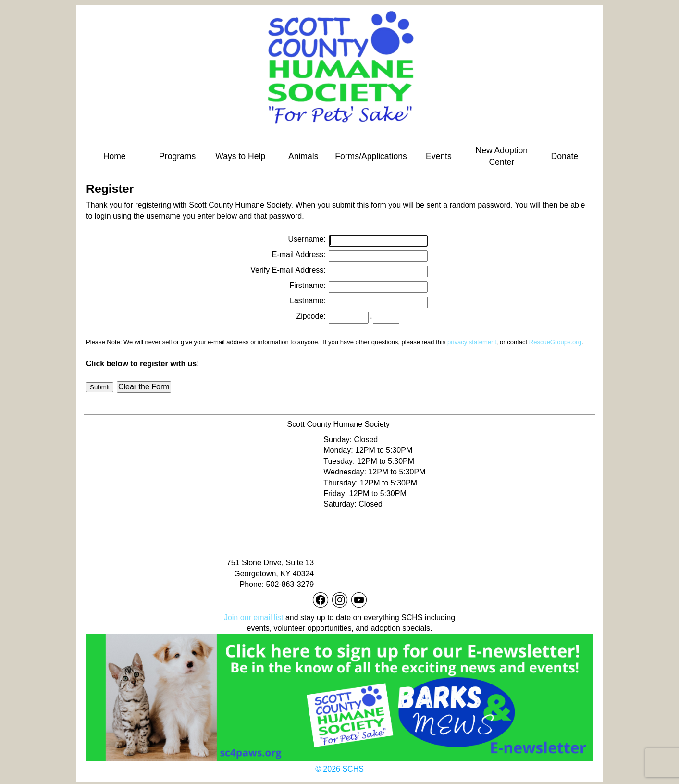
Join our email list (254, 617)
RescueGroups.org (555, 342)
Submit (100, 387)
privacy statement (472, 342)
